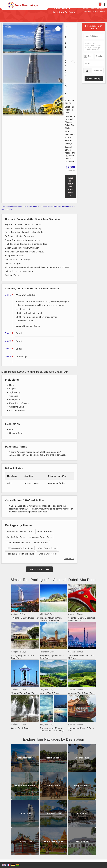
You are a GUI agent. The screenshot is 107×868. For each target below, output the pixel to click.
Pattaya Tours (54, 786)
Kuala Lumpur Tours (25, 786)
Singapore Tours (25, 758)
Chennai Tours (82, 758)
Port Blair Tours (53, 758)
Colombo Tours (54, 813)
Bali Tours (82, 813)
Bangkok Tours (82, 786)
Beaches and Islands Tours (19, 531)
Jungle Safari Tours (16, 537)
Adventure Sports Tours (41, 537)
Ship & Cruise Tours (48, 554)
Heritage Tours (41, 543)
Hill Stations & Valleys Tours (20, 548)
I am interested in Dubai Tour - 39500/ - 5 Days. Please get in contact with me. (94, 46)
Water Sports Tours (47, 548)
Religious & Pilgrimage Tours (20, 554)
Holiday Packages (97, 9)
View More (69, 558)
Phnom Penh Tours (53, 841)
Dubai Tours (25, 813)
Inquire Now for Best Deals (70, 187)
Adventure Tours (45, 531)
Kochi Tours (82, 841)
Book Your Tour (39, 569)
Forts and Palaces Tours (18, 543)
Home (86, 9)
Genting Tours (25, 841)
